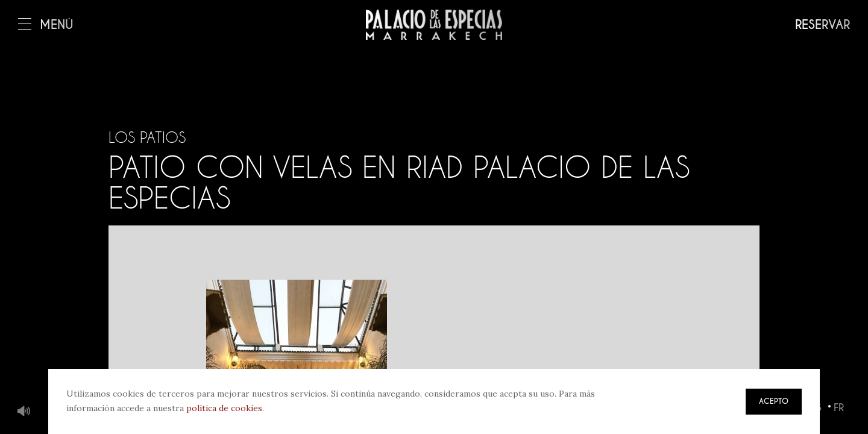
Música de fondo (24, 412)
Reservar (822, 25)
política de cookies (224, 408)
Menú (46, 25)
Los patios (147, 137)
